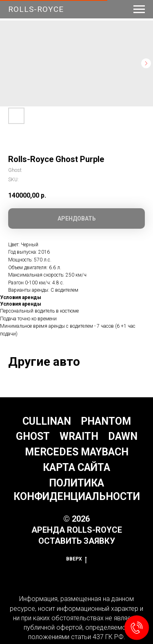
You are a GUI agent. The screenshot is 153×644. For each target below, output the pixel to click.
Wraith (79, 436)
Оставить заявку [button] (77, 541)
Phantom (106, 421)
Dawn (123, 436)
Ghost (33, 436)
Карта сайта (76, 467)
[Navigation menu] (139, 9)
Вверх (76, 559)
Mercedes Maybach (77, 452)
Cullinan (47, 421)
